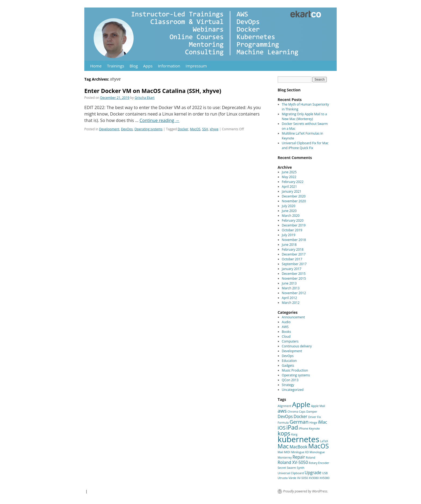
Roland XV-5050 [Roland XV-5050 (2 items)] (293, 462)
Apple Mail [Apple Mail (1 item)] (318, 406)
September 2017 (294, 264)
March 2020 (291, 216)
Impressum (196, 66)
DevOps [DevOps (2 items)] (285, 416)
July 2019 (289, 235)
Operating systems (149, 129)
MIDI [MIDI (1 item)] (287, 452)
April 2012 (289, 298)
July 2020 (289, 206)
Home (96, 66)
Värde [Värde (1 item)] (292, 478)
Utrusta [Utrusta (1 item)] (283, 478)
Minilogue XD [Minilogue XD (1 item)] (300, 452)
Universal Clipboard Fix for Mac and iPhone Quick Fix (305, 145)
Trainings (115, 66)
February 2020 (293, 220)
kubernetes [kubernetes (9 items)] (298, 439)
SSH (205, 129)
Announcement (293, 317)
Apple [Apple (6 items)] (301, 404)
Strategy (288, 385)
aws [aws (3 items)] (282, 411)
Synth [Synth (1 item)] (301, 468)
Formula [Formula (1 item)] (283, 423)
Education (289, 361)
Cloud (286, 336)
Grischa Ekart (145, 98)
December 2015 (294, 274)
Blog (134, 66)
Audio (286, 322)
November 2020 (294, 201)
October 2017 (292, 259)
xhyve (214, 129)
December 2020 (294, 196)
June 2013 (289, 283)
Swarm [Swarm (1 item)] (291, 468)
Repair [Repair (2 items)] (299, 457)
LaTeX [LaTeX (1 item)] (324, 441)
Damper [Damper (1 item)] (312, 412)
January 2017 (292, 269)
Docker (183, 129)
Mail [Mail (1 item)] (280, 452)
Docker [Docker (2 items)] (301, 416)
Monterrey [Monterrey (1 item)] (285, 458)
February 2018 (293, 249)
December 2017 (294, 254)
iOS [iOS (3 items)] (282, 428)
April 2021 (289, 187)
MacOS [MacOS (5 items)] (318, 446)
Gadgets (288, 366)
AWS (285, 327)
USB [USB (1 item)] (325, 473)
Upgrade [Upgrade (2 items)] (313, 473)
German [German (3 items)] (299, 422)
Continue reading (160, 120)
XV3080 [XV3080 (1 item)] (314, 478)
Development (109, 129)
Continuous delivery (297, 346)
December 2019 (294, 225)
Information (169, 66)
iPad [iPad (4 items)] (292, 427)
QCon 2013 (290, 380)
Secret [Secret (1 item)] (282, 468)
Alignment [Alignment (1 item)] (284, 406)
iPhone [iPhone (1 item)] (304, 429)
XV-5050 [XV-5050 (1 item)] (303, 478)
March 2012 (291, 303)
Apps (148, 66)
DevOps (127, 129)
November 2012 (294, 293)
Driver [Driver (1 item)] (312, 417)
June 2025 (289, 172)
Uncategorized (293, 390)
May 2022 (289, 177)
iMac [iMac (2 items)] (322, 422)
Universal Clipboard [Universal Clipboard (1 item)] (291, 473)
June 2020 (289, 211)
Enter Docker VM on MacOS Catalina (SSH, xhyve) (153, 91)
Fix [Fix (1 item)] (319, 417)
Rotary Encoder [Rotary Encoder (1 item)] (319, 463)
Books (286, 332)
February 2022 (293, 182)
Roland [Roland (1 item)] (311, 458)
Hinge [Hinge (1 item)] (313, 423)
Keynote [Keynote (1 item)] (315, 429)
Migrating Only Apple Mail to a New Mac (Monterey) (304, 116)
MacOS (195, 129)
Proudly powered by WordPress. (306, 491)
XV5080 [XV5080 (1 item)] (324, 478)
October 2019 (292, 230)
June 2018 (289, 245)
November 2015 (294, 278)
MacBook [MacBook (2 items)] (298, 447)
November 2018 (294, 240)
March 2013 (291, 288)
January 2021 (292, 191)
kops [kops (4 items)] (284, 433)
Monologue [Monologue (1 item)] (317, 452)
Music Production (295, 370)
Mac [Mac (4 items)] (283, 446)
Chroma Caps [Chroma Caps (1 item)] (297, 412)
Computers (290, 341)
